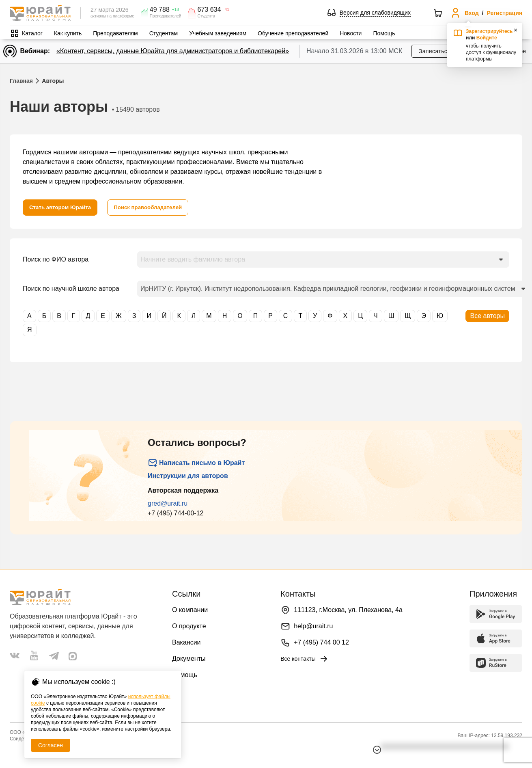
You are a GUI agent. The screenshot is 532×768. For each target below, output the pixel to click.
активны (98, 16)
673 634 (209, 10)
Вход (472, 13)
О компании (190, 610)
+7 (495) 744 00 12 (321, 642)
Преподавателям (115, 33)
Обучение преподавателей (293, 33)
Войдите (487, 38)
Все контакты (305, 659)
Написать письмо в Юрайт (196, 463)
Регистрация (504, 13)
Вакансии (186, 642)
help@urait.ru (313, 626)
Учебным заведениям (218, 33)
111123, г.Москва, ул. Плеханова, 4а (348, 610)
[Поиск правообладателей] (153, 208)
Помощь (384, 33)
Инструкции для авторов (188, 476)
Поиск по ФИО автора (56, 259)
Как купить (68, 33)
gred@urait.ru (168, 503)
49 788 (160, 10)
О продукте (189, 626)
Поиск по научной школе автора (71, 289)
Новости (351, 33)
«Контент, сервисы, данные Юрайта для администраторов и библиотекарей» (173, 51)
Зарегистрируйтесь (489, 31)
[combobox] (323, 260)
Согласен (51, 745)
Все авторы (487, 316)
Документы (189, 659)
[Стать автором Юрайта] (62, 208)
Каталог (32, 33)
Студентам (164, 33)
